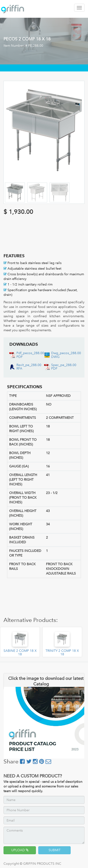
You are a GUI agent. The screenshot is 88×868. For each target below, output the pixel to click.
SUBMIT (55, 850)
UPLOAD (20, 850)
